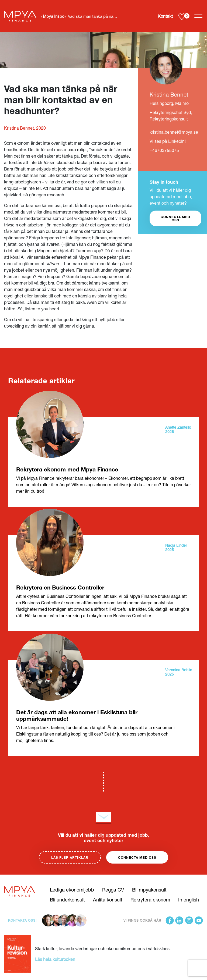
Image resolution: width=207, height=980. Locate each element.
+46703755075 (164, 150)
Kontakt (165, 16)
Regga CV (113, 890)
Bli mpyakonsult (149, 890)
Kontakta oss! (22, 920)
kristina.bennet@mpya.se (174, 132)
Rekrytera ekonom (150, 900)
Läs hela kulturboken (55, 959)
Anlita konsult (108, 900)
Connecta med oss (137, 857)
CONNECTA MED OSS (175, 218)
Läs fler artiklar (70, 857)
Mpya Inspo (54, 16)
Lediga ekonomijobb (72, 890)
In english (189, 900)
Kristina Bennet (169, 94)
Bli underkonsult (67, 900)
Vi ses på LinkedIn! (168, 141)
